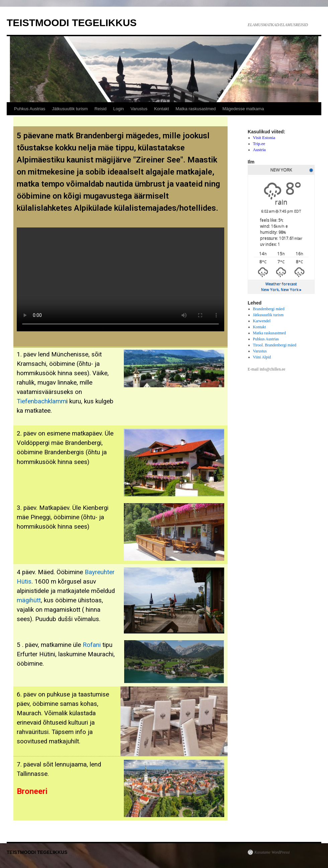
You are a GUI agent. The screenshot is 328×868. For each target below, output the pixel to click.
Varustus (139, 109)
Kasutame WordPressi (272, 852)
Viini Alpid (262, 357)
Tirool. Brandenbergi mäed (275, 345)
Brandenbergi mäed (269, 309)
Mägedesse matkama (243, 109)
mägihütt (29, 600)
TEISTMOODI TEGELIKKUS (72, 23)
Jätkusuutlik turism (70, 109)
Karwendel (262, 321)
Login (118, 109)
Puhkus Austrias (30, 109)
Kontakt (161, 109)
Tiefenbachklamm (42, 401)
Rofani (92, 645)
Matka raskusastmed (196, 109)
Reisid (100, 109)
